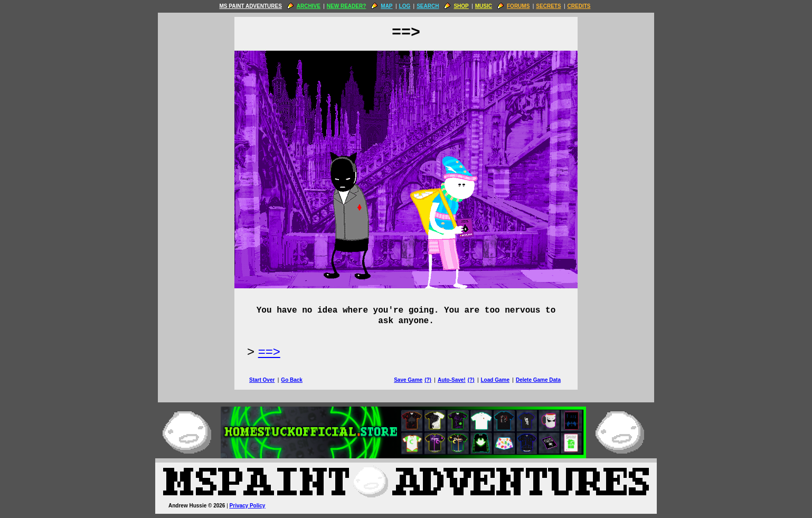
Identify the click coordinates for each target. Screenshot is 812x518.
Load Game (495, 380)
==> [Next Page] (269, 351)
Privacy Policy (248, 506)
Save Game (408, 380)
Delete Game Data (538, 380)
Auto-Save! (452, 380)
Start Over (262, 380)
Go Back (292, 380)
